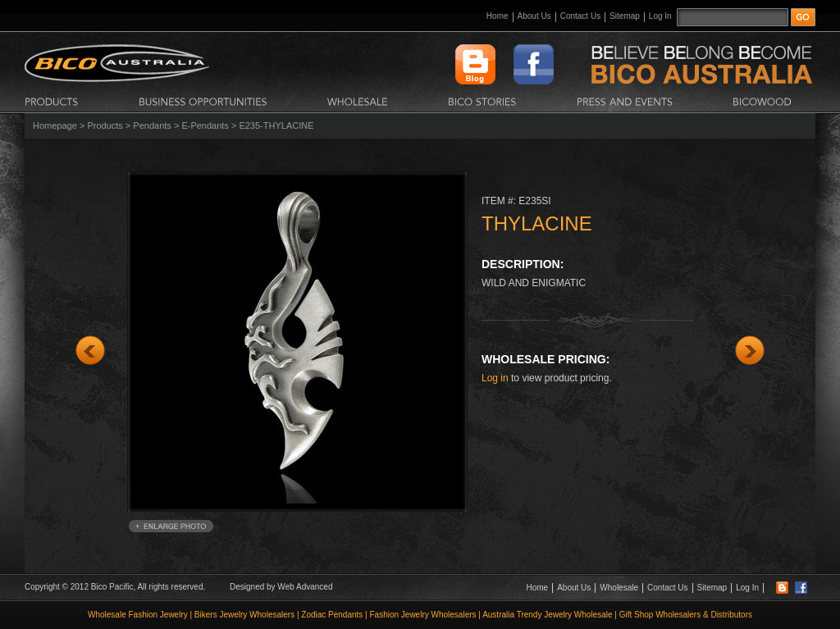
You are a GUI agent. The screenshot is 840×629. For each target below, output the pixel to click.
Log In (660, 16)
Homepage (55, 125)
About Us (534, 16)
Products (105, 125)
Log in (495, 378)
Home (498, 16)
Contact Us (580, 16)
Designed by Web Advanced (281, 587)
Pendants (152, 125)
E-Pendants (205, 125)
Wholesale (619, 588)
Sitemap (625, 16)
